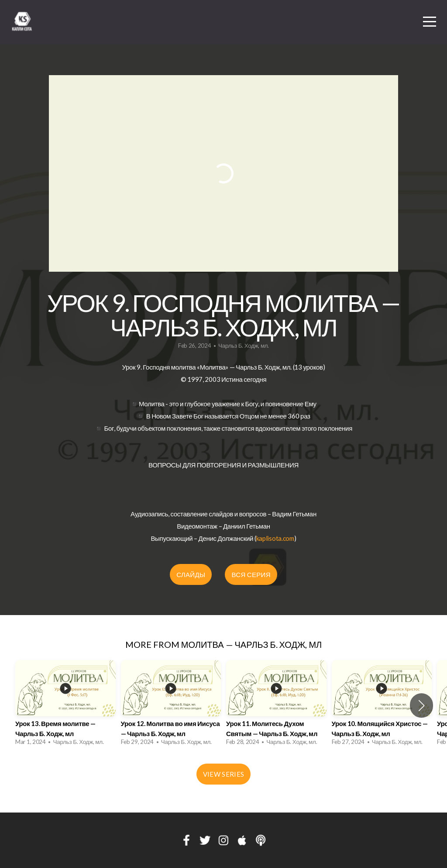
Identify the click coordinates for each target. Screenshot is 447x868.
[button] (421, 705)
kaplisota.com (275, 538)
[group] (65, 705)
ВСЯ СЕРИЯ (251, 574)
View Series (223, 774)
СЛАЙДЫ (191, 574)
